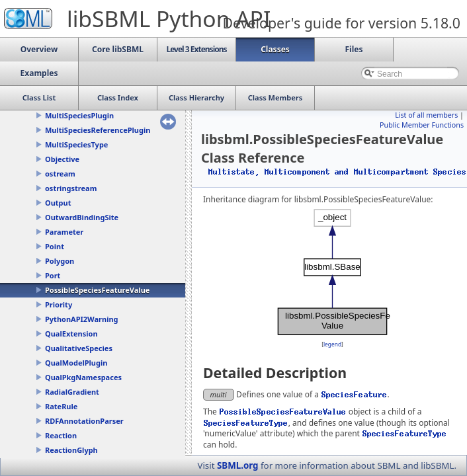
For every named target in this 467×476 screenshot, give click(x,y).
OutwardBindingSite (82, 217)
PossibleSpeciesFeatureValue (97, 290)
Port (53, 275)
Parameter (64, 232)
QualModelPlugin (76, 363)
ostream (60, 174)
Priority (59, 304)
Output (58, 203)
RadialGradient (72, 392)
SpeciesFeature (354, 394)
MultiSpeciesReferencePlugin (98, 130)
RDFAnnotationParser (84, 421)
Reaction (61, 435)
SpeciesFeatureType (246, 423)
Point (55, 246)
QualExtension (71, 334)
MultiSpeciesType (76, 144)
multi (219, 394)
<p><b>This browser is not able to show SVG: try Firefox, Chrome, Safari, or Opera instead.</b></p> (332, 272)
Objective (62, 159)
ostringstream (71, 188)
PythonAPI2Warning (82, 319)
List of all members (426, 115)
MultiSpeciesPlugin (79, 115)
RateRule (61, 406)
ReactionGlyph (71, 450)
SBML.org (238, 465)
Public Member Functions (422, 125)
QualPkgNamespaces (83, 377)
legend (332, 344)
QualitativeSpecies (79, 348)
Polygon (60, 261)
